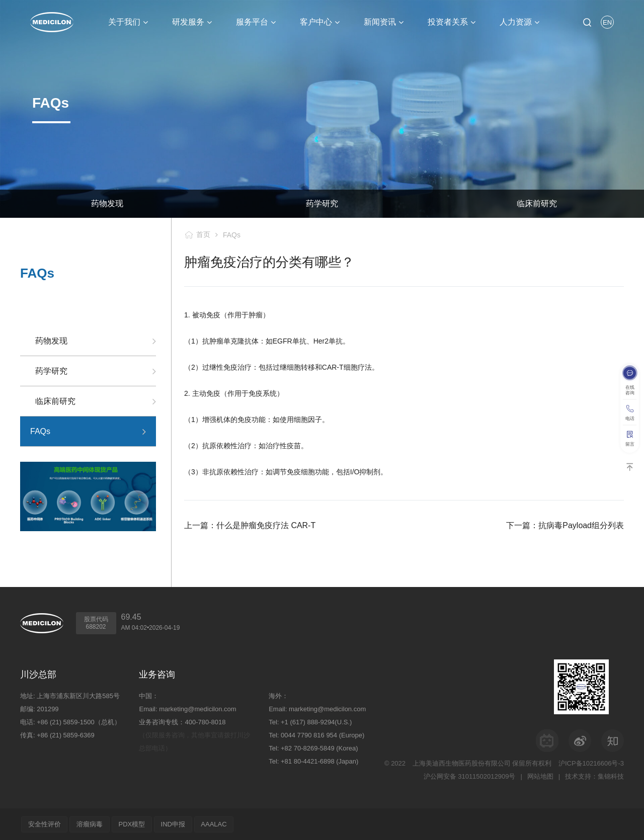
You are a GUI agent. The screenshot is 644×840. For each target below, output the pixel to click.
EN (607, 22)
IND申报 (174, 824)
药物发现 (107, 203)
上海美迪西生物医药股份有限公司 (462, 763)
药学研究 (322, 203)
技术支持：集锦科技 (594, 776)
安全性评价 (45, 824)
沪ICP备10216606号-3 (591, 763)
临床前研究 (55, 401)
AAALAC (215, 824)
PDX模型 (133, 824)
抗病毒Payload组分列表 (581, 525)
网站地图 (540, 776)
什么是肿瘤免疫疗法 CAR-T (266, 525)
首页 (203, 234)
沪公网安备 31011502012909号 (469, 776)
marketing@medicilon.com (197, 708)
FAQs (232, 235)
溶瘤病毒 (90, 824)
